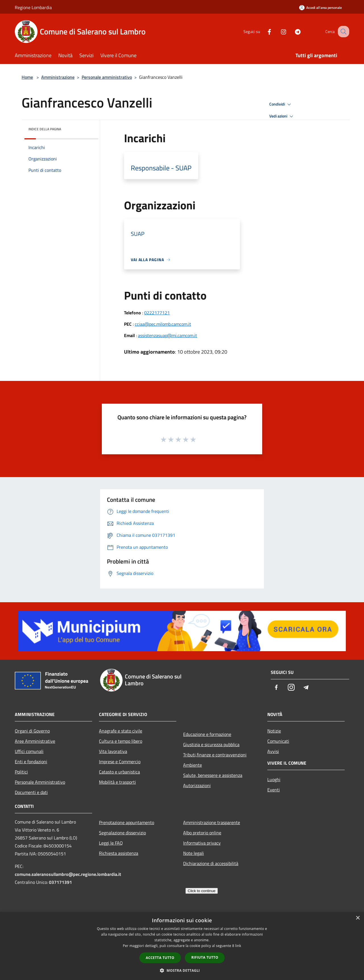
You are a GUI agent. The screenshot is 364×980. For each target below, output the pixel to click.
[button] (182, 970)
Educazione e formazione (207, 734)
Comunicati (278, 741)
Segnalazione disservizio (122, 833)
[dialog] (182, 946)
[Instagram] (278, 31)
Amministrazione (58, 77)
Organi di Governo (32, 731)
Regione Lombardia (33, 7)
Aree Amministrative (35, 741)
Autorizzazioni (197, 785)
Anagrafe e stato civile (121, 731)
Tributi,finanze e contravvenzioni (215, 755)
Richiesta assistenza (119, 853)
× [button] (358, 918)
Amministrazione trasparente (212, 822)
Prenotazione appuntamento (127, 822)
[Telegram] (292, 31)
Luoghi (274, 779)
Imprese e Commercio (120, 762)
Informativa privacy (202, 843)
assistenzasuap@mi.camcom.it (167, 335)
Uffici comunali (29, 751)
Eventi (274, 790)
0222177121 (157, 313)
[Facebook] (263, 31)
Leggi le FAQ (111, 843)
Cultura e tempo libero (121, 741)
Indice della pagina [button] (45, 129)
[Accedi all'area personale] (320, 8)
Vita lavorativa (113, 751)
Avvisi (273, 751)
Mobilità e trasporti (117, 782)
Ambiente (193, 765)
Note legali (194, 853)
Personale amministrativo (107, 77)
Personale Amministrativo (40, 782)
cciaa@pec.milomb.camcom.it (163, 324)
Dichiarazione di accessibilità (211, 863)
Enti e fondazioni (31, 762)
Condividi (281, 104)
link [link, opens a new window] (238, 946)
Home (27, 77)
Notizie (274, 731)
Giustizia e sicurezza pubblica (211, 744)
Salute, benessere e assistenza (213, 775)
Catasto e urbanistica (119, 772)
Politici (21, 772)
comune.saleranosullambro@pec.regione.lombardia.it (68, 874)
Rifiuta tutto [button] (205, 957)
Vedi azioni (282, 116)
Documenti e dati (31, 792)
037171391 (60, 882)
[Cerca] (342, 32)
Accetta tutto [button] (160, 958)
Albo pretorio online (202, 833)
